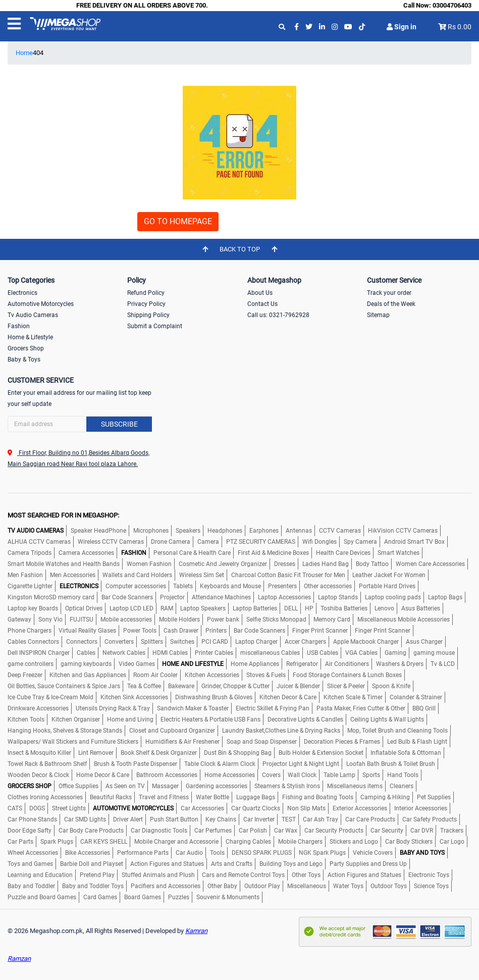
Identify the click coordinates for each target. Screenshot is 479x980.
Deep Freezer (25, 675)
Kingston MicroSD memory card (51, 597)
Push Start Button (174, 819)
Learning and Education (40, 875)
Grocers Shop (26, 348)
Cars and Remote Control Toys (243, 875)
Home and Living (130, 719)
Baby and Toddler (31, 886)
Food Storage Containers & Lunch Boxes (347, 675)
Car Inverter (259, 819)
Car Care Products (370, 819)
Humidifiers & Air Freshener (182, 742)
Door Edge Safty (30, 831)
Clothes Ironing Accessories (45, 797)
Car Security (387, 831)
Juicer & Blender (298, 686)
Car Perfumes (213, 831)
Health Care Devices (343, 553)
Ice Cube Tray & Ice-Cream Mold (50, 697)
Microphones (151, 531)
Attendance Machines (221, 597)
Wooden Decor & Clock (38, 775)
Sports (371, 775)
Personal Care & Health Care (192, 553)
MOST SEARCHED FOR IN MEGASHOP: (63, 515)
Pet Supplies (434, 797)
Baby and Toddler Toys (93, 886)
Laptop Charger (256, 642)
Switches (182, 642)
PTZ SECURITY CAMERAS (261, 542)
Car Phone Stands (32, 819)
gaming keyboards (86, 664)
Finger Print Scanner (320, 631)
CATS (15, 808)
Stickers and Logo (354, 842)
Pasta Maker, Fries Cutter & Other (361, 708)
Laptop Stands (338, 597)
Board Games (143, 897)
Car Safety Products (430, 819)
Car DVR (422, 831)
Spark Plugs (57, 842)
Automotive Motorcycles (41, 304)
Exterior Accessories (360, 808)
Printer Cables (214, 653)
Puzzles (179, 897)
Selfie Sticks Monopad (276, 620)
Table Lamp (339, 775)
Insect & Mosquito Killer (39, 753)
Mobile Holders (179, 620)
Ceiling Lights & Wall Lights (387, 719)
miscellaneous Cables (270, 653)
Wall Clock (302, 775)
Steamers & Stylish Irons (287, 786)
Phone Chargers (30, 631)
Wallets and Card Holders (137, 575)
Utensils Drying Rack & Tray (113, 708)
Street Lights (69, 808)
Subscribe (119, 424)
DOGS (37, 808)
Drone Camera (171, 542)
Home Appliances (255, 664)
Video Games (137, 664)
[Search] (80, 424)
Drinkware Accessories (38, 708)
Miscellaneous (307, 886)
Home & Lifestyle (30, 337)
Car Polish (253, 831)
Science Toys (431, 886)
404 (38, 53)
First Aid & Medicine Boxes (273, 553)
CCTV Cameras (340, 531)
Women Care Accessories (430, 564)
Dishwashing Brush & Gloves (214, 697)
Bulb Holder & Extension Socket (321, 753)
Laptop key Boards (33, 608)
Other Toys (306, 875)
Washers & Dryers (400, 664)
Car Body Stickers (409, 842)
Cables (86, 653)
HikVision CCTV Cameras (403, 531)
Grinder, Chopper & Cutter (235, 686)
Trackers (452, 831)
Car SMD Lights (85, 819)
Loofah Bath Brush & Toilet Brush (391, 764)
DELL (291, 608)
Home (24, 53)
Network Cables (124, 653)
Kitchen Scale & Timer (353, 697)
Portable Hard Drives (387, 586)
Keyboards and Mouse (230, 586)
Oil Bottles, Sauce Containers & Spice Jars (64, 686)
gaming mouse (434, 653)
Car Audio (189, 853)
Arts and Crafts (232, 864)
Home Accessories (230, 775)
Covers (271, 775)
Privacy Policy (146, 304)
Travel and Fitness (164, 797)
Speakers (188, 531)
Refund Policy (146, 293)
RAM (167, 608)
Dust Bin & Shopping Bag (238, 753)
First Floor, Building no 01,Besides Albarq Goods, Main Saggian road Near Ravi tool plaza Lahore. (78, 458)
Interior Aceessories (421, 808)
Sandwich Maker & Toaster (193, 708)
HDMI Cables (170, 653)
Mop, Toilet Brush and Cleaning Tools (397, 731)
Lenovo (384, 608)
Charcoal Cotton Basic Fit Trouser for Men (288, 575)
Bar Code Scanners (127, 597)
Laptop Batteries (255, 608)
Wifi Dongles (320, 542)
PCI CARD (215, 642)
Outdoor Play (262, 886)
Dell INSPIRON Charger (39, 653)
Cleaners (402, 786)
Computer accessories (136, 586)
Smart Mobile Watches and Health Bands (64, 564)
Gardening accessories (217, 786)
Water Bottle (212, 797)
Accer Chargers (305, 642)
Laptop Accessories (284, 597)
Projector (172, 597)
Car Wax (286, 831)
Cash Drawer (181, 631)
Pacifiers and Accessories (166, 886)
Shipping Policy (148, 315)
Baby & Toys (24, 359)
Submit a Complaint (155, 326)
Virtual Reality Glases (87, 631)
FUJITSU (82, 620)
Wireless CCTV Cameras (111, 542)
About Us (260, 293)
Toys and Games (30, 864)
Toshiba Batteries (344, 608)
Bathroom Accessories (167, 775)
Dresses (285, 564)
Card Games (100, 897)
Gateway (19, 620)
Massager (165, 786)
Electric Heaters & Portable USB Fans (210, 719)
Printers (216, 631)
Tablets (183, 586)
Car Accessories (202, 808)
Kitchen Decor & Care (288, 697)
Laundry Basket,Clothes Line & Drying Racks (281, 731)
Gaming (395, 653)
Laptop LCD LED (131, 608)
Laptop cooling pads (393, 597)
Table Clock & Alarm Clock (220, 764)
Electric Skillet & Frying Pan (273, 708)
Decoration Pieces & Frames (342, 742)
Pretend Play (97, 875)
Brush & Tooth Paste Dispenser (136, 764)
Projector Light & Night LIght (301, 764)
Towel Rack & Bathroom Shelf (47, 764)
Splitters (152, 642)
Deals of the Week (391, 304)
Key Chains (221, 819)
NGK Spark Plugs (322, 853)
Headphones (225, 531)
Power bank (223, 620)
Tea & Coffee (144, 686)
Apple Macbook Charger (366, 642)
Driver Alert (128, 819)
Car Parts (20, 842)
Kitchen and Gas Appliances (88, 675)
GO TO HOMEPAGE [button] (178, 221)
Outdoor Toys (389, 886)
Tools (217, 853)
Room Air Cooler (155, 675)
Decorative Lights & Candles (305, 719)
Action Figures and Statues (167, 864)
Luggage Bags (256, 797)
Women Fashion (149, 564)
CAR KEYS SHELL (104, 842)
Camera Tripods (30, 553)
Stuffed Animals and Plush (158, 875)
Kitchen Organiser (76, 719)
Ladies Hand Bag (326, 564)
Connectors (82, 642)
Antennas (299, 531)
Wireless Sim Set (202, 575)
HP (309, 608)
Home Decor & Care (103, 775)
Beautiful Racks (111, 797)
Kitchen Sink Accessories (134, 697)
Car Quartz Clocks (256, 808)
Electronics (22, 293)
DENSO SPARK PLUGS (262, 853)
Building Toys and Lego (291, 864)
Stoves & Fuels (266, 675)
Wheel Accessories (33, 853)
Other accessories (328, 586)
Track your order (389, 293)
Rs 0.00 (460, 27)
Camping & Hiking (385, 797)
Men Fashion (25, 575)
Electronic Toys (429, 875)
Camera (208, 542)
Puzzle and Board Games (42, 897)
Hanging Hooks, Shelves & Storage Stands (65, 731)
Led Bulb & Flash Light (417, 742)
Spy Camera (360, 542)
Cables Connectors (33, 642)
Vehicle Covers (373, 853)
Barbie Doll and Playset (92, 864)
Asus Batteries (421, 608)
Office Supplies (78, 786)
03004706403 (452, 5)
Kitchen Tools (26, 719)
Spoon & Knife (391, 686)
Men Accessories (73, 575)
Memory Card (332, 620)
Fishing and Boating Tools (318, 797)
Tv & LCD (443, 664)
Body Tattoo (372, 564)
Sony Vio (50, 620)
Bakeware (181, 686)
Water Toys (348, 886)
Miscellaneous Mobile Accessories (404, 620)
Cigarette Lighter (30, 586)
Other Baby (222, 886)
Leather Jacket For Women (389, 575)
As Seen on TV (125, 786)
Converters (119, 642)
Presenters (282, 586)
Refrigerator (302, 664)
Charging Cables (248, 842)
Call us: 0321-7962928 (278, 315)
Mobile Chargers (300, 842)
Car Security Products (334, 831)
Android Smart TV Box (414, 542)
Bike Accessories (88, 853)
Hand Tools (403, 775)
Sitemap (378, 315)
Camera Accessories (86, 553)
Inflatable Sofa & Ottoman (406, 753)
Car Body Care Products (91, 831)
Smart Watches (398, 553)
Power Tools (140, 631)
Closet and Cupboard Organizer (172, 731)
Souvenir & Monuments (228, 897)
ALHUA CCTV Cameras (39, 542)
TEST (289, 819)
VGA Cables (361, 653)
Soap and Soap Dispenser (262, 742)
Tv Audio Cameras (33, 315)
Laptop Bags (445, 597)
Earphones (264, 531)
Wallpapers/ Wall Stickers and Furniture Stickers (73, 742)
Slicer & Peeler (346, 686)
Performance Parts (143, 853)
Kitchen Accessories (212, 675)
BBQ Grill (424, 708)
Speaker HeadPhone (98, 531)
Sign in (402, 27)
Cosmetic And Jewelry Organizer (223, 564)
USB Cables (323, 653)
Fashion (19, 326)
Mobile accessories (126, 620)
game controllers (31, 664)
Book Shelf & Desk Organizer (159, 753)
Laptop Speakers (203, 608)
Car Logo (452, 842)
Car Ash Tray (321, 819)
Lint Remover (96, 753)
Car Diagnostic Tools (159, 831)
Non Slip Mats (306, 808)
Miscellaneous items (355, 786)
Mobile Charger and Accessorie (176, 842)
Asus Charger (424, 642)
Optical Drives (84, 608)
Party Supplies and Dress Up (368, 864)
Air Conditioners (347, 664)
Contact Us (262, 304)
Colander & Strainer (416, 697)
